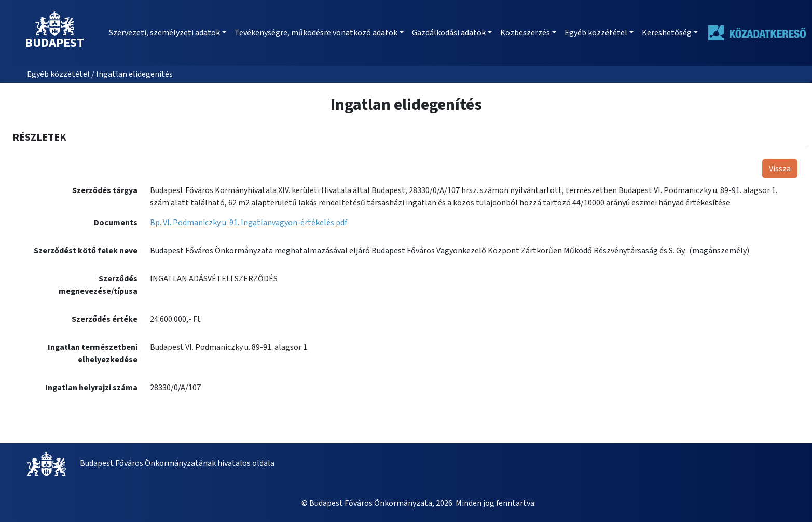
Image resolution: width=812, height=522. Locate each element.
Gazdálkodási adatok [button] (449, 33)
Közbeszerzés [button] (525, 33)
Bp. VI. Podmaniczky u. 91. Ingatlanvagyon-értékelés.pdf (249, 223)
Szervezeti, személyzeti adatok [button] (164, 33)
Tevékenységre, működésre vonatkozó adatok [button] (316, 33)
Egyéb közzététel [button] (596, 33)
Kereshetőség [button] (667, 33)
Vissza (780, 169)
